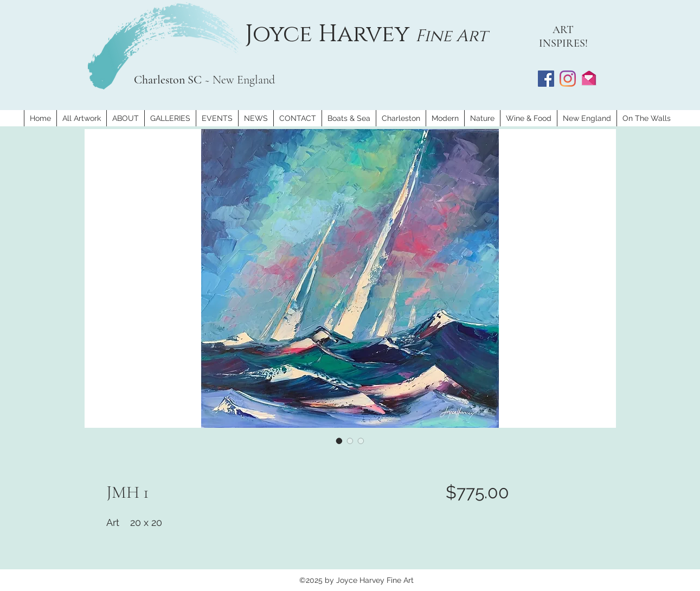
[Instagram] (568, 79)
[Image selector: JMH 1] (339, 441)
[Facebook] (546, 79)
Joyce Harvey (330, 34)
